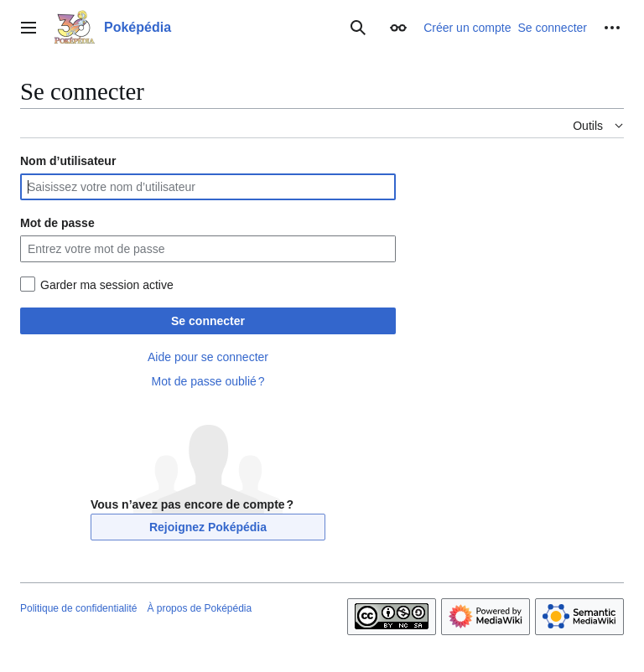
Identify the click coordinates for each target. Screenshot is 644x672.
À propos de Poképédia (199, 608)
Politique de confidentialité (78, 608)
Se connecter (208, 321)
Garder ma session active (107, 285)
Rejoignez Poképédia (208, 527)
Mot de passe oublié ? (208, 381)
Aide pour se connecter (208, 357)
